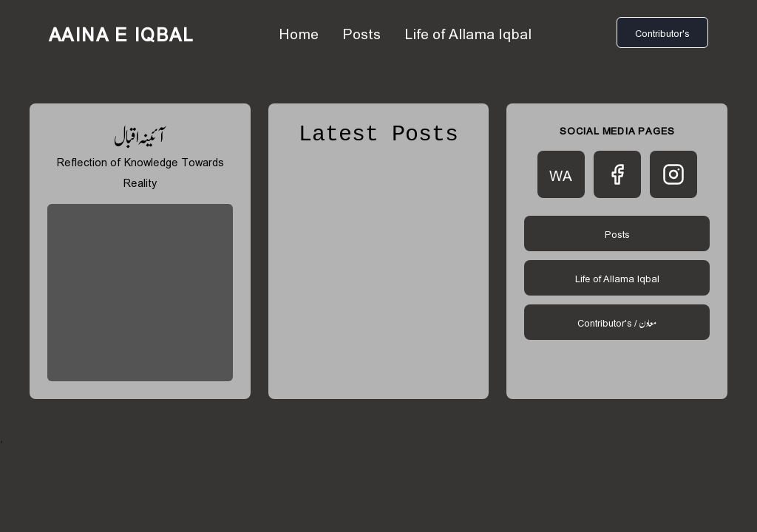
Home (299, 33)
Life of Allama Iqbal (468, 33)
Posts (361, 33)
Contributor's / (617, 322)
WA (561, 174)
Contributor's (662, 32)
